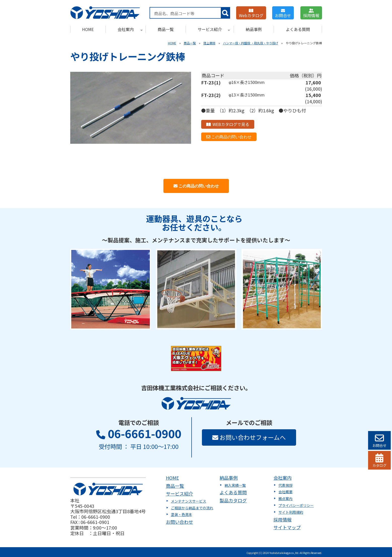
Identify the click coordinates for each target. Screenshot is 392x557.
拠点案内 (286, 499)
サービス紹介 (214, 29)
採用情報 (311, 13)
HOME (88, 29)
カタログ (379, 461)
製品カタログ (233, 500)
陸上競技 (209, 43)
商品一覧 (166, 29)
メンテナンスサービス (189, 501)
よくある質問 (298, 29)
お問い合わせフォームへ (249, 437)
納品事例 (254, 29)
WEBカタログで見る (228, 124)
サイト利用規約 (291, 512)
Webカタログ (251, 13)
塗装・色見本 (182, 514)
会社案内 (130, 29)
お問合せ (283, 13)
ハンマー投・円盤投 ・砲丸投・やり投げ (251, 43)
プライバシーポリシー (296, 505)
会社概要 (286, 492)
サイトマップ (287, 527)
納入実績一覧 (235, 485)
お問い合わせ (180, 522)
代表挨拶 (286, 485)
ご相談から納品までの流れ (192, 508)
